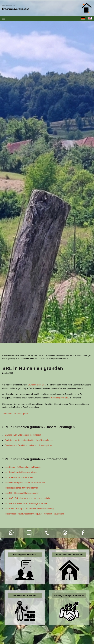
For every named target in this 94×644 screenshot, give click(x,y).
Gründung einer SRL (37, 385)
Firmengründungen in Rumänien (69, 595)
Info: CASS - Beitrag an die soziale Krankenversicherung (29, 509)
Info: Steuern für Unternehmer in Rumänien (24, 467)
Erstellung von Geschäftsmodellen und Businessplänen (29, 445)
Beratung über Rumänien (25, 555)
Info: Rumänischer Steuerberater (19, 477)
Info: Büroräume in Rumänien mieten (21, 472)
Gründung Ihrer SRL (60, 398)
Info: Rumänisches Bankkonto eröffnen (22, 488)
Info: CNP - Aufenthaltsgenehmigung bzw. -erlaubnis (27, 498)
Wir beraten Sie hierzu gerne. (16, 414)
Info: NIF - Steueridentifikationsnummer (22, 493)
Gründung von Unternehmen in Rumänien (23, 435)
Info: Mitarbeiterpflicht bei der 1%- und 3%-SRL (25, 483)
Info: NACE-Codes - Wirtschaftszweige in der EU (26, 503)
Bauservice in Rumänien (25, 595)
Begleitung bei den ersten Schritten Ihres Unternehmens (29, 440)
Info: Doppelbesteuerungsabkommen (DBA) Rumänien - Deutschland (35, 514)
